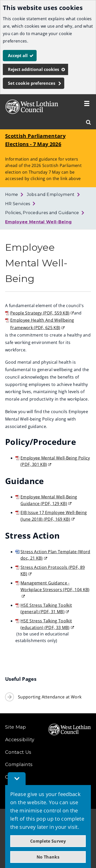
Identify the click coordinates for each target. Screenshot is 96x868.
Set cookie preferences (32, 83)
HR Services (18, 204)
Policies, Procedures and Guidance (42, 213)
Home (12, 195)
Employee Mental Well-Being (38, 222)
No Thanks (48, 857)
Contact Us (18, 752)
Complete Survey (48, 841)
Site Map (16, 727)
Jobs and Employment (51, 195)
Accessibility (20, 740)
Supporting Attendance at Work (50, 697)
